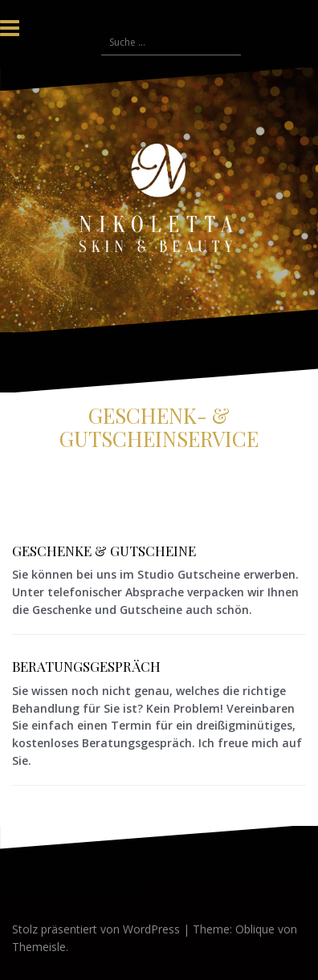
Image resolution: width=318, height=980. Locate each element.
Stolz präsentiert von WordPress (96, 929)
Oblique (255, 929)
